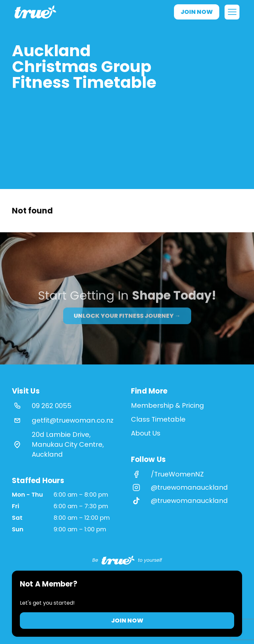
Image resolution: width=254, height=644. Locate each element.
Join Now (197, 12)
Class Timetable (158, 419)
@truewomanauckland (189, 487)
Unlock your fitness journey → (127, 322)
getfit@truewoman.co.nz (73, 420)
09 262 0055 (52, 406)
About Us (146, 433)
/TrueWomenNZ (177, 474)
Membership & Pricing (168, 405)
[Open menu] (232, 12)
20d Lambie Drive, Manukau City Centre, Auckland (68, 444)
